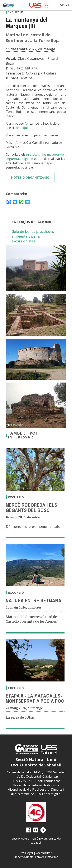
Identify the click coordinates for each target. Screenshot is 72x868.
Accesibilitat (44, 853)
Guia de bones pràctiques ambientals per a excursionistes (33, 236)
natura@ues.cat (49, 781)
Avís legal (27, 853)
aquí (25, 128)
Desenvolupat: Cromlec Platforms (36, 857)
